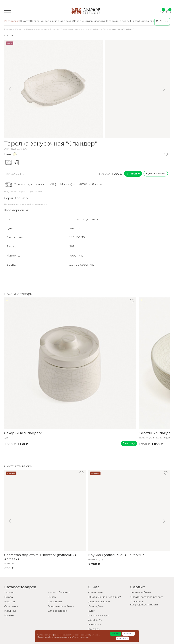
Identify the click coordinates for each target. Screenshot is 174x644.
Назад (10, 35)
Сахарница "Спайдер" (23, 433)
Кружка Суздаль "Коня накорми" (116, 555)
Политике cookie (81, 637)
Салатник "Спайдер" (156, 433)
